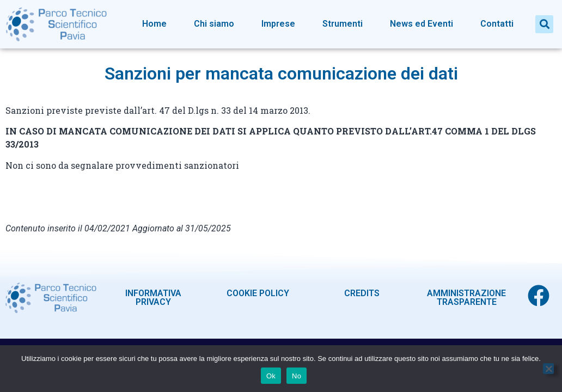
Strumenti (343, 24)
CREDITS (362, 293)
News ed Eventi (421, 24)
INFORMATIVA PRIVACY (153, 298)
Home (154, 24)
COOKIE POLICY (258, 293)
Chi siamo (214, 24)
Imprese (278, 24)
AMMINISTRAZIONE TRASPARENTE (466, 298)
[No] (548, 369)
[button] (544, 24)
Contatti (497, 24)
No (297, 376)
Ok (271, 376)
